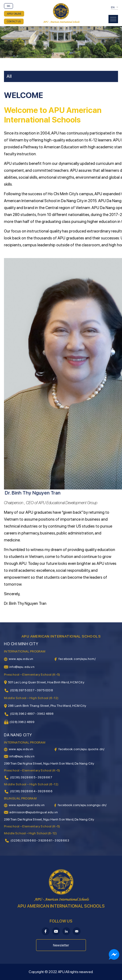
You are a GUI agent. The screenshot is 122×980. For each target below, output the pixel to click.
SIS (8, 6)
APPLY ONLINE (14, 14)
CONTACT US (14, 21)
